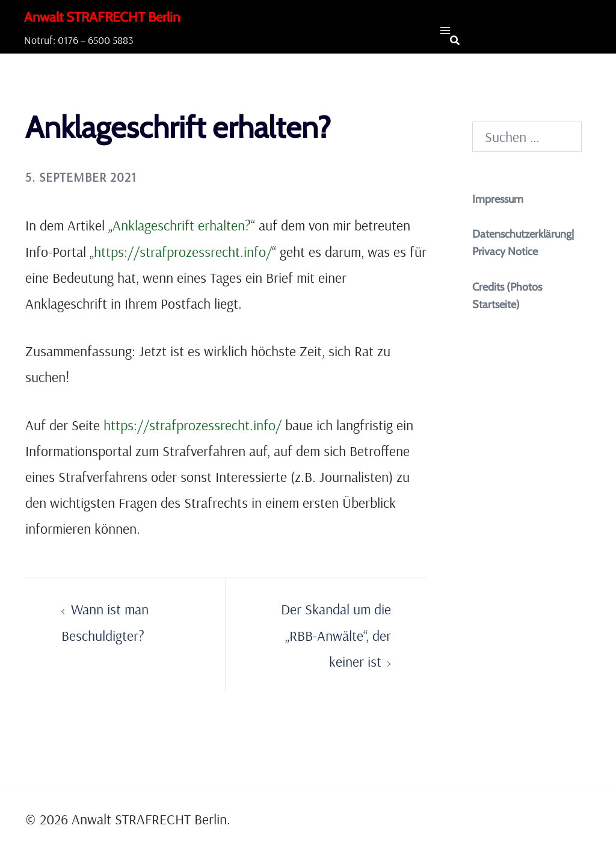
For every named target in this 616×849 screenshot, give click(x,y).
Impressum (498, 199)
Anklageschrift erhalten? (182, 225)
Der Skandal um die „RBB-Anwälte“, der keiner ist (336, 635)
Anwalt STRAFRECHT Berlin (102, 17)
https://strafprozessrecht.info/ (183, 252)
